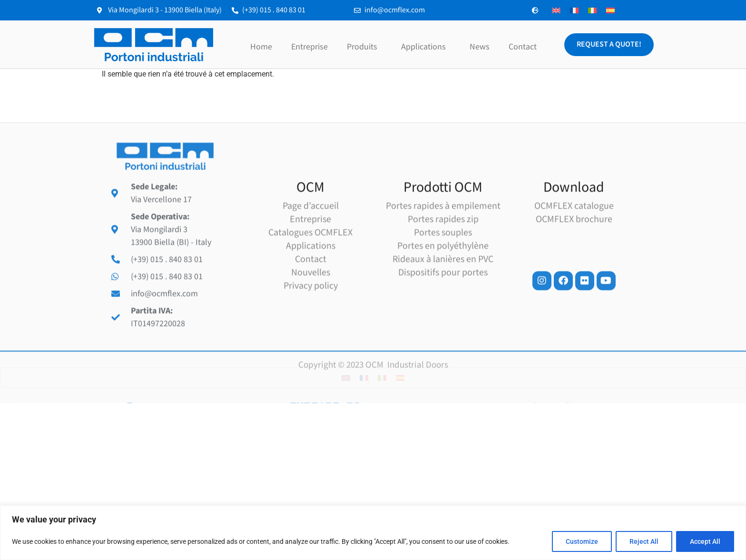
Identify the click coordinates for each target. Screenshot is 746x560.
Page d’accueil (311, 263)
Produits (364, 47)
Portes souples (443, 290)
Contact (523, 47)
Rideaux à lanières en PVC (443, 316)
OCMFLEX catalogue (574, 263)
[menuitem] (556, 10)
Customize (582, 541)
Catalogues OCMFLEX (310, 290)
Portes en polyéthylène (443, 303)
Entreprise (309, 47)
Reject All (644, 541)
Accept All (705, 541)
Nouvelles (311, 329)
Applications (426, 47)
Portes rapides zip (443, 276)
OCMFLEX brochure (574, 276)
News (480, 47)
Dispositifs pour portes (443, 329)
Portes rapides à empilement (443, 263)
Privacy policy (311, 343)
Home (261, 47)
